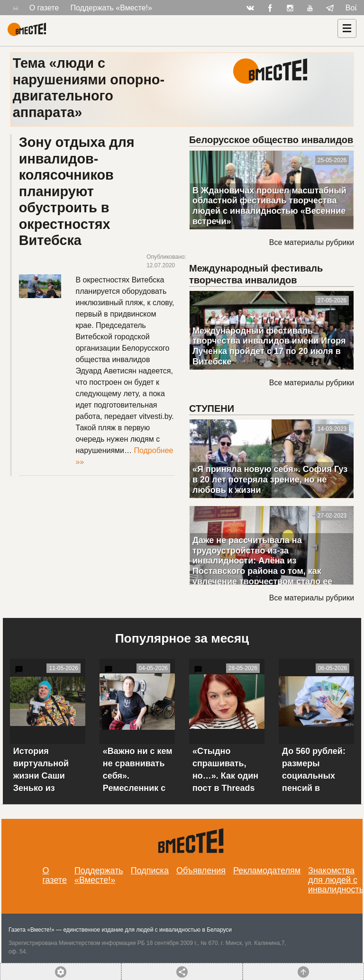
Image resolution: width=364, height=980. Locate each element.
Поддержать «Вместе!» (111, 8)
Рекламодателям (267, 871)
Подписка (150, 871)
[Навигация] (347, 28)
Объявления (201, 871)
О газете (44, 8)
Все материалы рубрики (312, 242)
